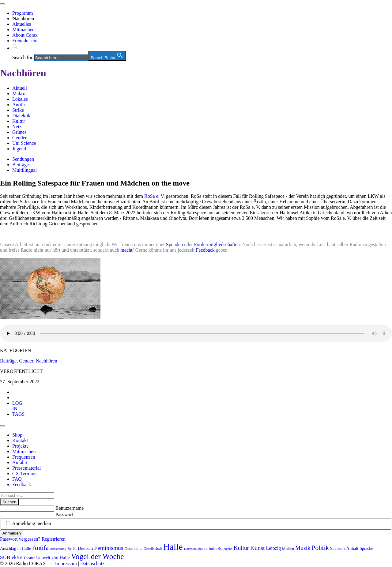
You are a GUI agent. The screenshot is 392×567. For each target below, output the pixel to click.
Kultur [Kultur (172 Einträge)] (241, 548)
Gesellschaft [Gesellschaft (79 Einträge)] (153, 549)
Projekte (20, 446)
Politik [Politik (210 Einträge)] (320, 548)
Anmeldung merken (32, 523)
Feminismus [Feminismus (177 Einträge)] (109, 548)
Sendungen (23, 159)
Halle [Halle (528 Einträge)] (173, 547)
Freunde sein (25, 41)
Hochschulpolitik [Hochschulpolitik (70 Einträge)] (195, 549)
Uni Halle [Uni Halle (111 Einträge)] (61, 557)
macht (126, 250)
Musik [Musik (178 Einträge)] (303, 548)
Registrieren (54, 539)
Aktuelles (22, 24)
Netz (17, 127)
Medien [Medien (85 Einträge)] (288, 549)
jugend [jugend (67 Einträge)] (228, 549)
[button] (15, 48)
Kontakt (20, 440)
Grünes (19, 132)
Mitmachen (23, 30)
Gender (19, 138)
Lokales (20, 99)
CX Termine (24, 473)
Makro (19, 94)
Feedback (205, 250)
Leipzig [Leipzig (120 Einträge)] (274, 548)
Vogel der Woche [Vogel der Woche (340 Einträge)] (98, 556)
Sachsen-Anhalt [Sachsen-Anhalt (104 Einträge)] (344, 548)
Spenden (174, 244)
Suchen (9, 502)
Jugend (19, 149)
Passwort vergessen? (20, 539)
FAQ (17, 479)
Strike (18, 110)
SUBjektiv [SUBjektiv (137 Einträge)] (11, 557)
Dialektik (21, 116)
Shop (17, 435)
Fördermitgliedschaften (217, 244)
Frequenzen (24, 457)
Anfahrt (20, 462)
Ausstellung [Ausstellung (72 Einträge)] (58, 549)
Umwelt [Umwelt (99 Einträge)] (43, 558)
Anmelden (12, 533)
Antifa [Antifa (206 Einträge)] (40, 548)
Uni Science (24, 143)
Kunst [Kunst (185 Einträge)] (258, 548)
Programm (23, 13)
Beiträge (21, 165)
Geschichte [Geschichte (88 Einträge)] (133, 548)
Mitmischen (24, 451)
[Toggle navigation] (2, 4)
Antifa (19, 105)
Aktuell (20, 88)
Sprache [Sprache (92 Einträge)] (366, 548)
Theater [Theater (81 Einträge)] (29, 558)
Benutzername (70, 508)
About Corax (25, 35)
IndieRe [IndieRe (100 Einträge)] (215, 548)
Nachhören (23, 19)
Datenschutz (92, 563)
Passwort (64, 514)
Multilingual (24, 170)
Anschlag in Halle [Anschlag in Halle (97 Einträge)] (15, 548)
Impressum (66, 563)
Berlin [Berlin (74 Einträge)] (72, 549)
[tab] (17, 406)
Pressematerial (26, 468)
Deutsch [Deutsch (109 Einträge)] (85, 548)
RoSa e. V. (155, 196)
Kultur (19, 121)
